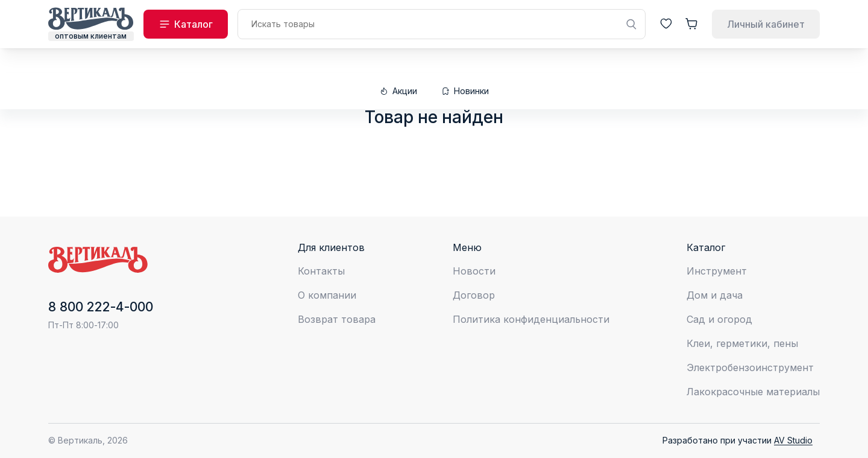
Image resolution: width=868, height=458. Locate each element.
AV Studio (793, 440)
